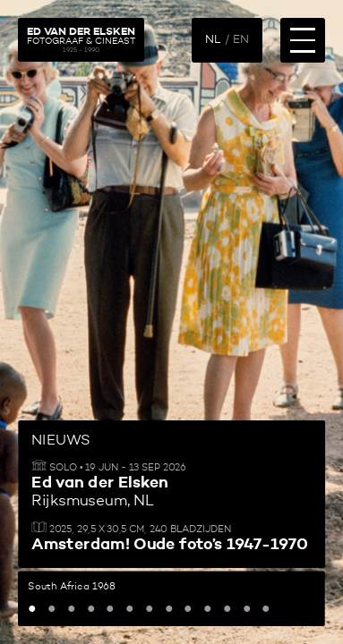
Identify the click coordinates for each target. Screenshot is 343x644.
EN (241, 40)
